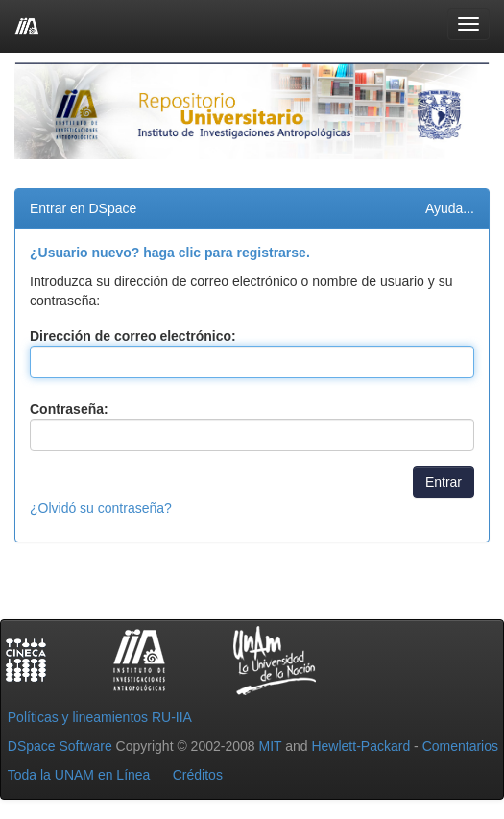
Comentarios (460, 746)
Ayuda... (450, 208)
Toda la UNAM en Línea (79, 775)
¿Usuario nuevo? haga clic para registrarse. (170, 253)
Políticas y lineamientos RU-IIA (100, 717)
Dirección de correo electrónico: (133, 336)
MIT (270, 746)
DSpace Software (60, 746)
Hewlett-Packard (360, 746)
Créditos (198, 775)
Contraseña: (69, 409)
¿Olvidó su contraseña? (101, 508)
